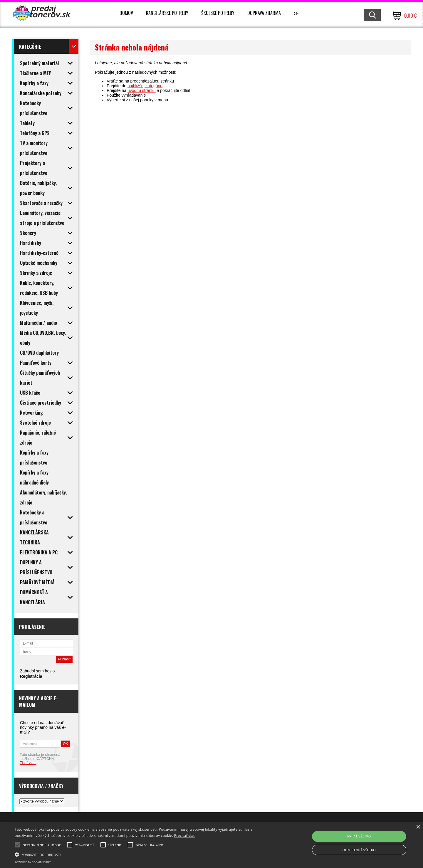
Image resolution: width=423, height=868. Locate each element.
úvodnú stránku (142, 90)
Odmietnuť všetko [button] (359, 850)
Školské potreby (218, 13)
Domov (126, 13)
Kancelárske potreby (167, 13)
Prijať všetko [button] (359, 836)
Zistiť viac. (28, 763)
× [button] (418, 827)
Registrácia (31, 676)
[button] (143, 854)
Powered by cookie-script (33, 862)
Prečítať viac (185, 836)
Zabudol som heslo (37, 671)
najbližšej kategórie (145, 86)
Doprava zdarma (264, 13)
